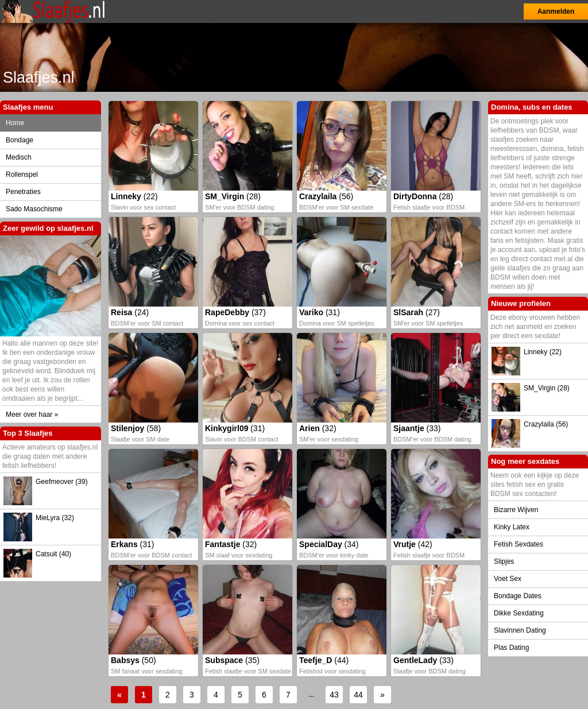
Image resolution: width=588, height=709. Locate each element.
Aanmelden (556, 11)
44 (358, 695)
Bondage (20, 140)
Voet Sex (508, 579)
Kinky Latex (512, 527)
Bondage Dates (518, 596)
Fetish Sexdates (519, 544)
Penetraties (23, 192)
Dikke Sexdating (519, 613)
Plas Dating (511, 648)
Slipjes (504, 561)
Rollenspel (22, 175)
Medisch (19, 157)
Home (15, 123)
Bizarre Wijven (516, 510)
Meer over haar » (32, 414)
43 (334, 695)
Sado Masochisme (34, 209)
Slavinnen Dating (520, 630)
